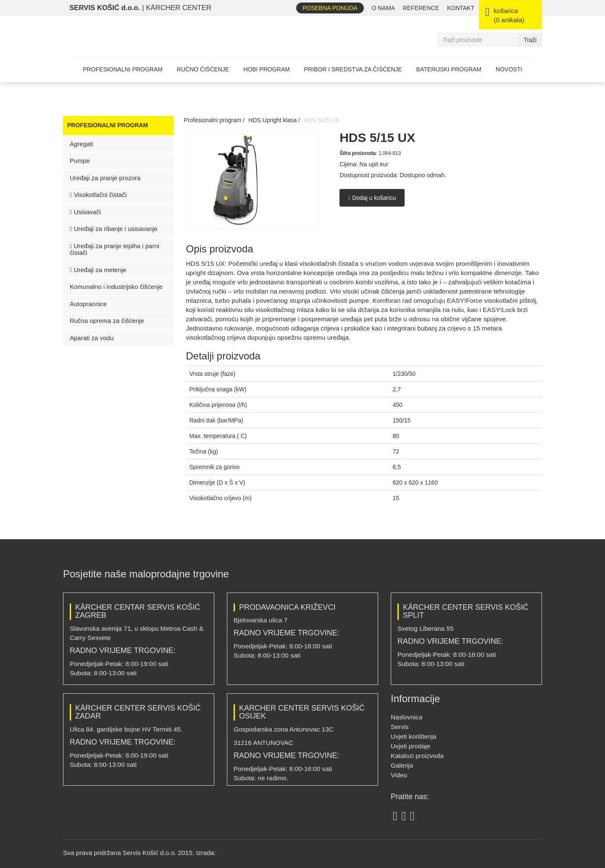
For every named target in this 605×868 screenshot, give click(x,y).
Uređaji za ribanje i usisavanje (114, 229)
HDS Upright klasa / (274, 120)
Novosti (509, 69)
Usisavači (85, 212)
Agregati (82, 144)
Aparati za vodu (92, 338)
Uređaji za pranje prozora (105, 178)
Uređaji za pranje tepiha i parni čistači (114, 249)
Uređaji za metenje (98, 270)
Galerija (402, 765)
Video (399, 775)
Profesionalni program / (214, 120)
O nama (383, 8)
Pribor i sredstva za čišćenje (353, 69)
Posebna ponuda (330, 8)
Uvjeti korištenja (414, 736)
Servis (400, 727)
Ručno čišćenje (203, 69)
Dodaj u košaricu (372, 198)
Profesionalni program (123, 69)
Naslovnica (406, 717)
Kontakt (461, 8)
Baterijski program (449, 69)
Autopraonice (88, 304)
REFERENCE (421, 8)
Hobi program (266, 69)
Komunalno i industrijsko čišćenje (116, 287)
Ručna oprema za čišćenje (107, 321)
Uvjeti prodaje (410, 746)
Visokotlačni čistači (98, 195)
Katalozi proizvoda (417, 756)
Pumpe (80, 161)
